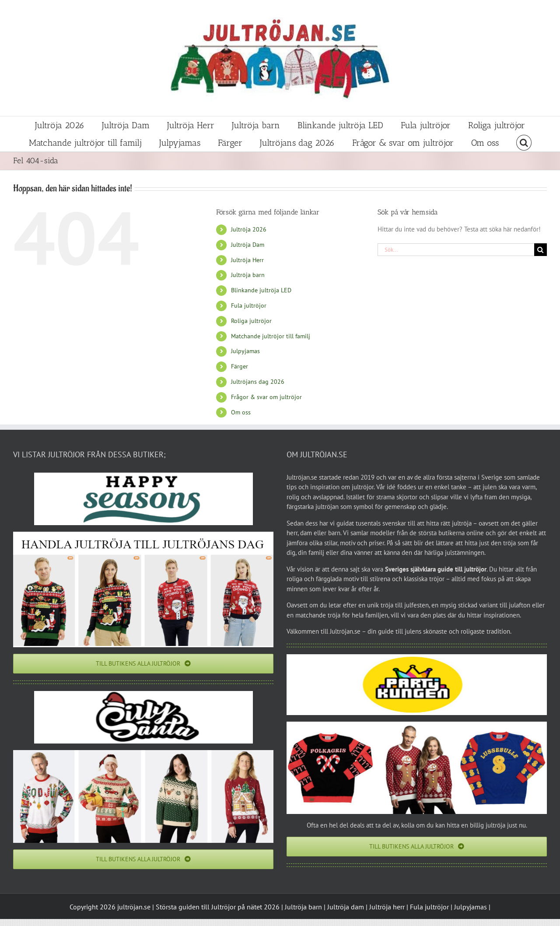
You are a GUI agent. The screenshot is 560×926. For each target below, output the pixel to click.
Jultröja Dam (248, 245)
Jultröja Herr (247, 260)
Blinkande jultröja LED (261, 290)
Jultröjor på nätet (237, 907)
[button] (524, 143)
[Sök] (541, 250)
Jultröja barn (248, 275)
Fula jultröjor (249, 305)
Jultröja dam (346, 907)
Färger (240, 366)
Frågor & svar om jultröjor (266, 397)
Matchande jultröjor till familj (271, 336)
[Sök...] (456, 250)
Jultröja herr (387, 907)
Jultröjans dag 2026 (258, 382)
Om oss (241, 412)
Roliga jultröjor (251, 321)
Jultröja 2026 (249, 229)
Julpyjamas (245, 351)
